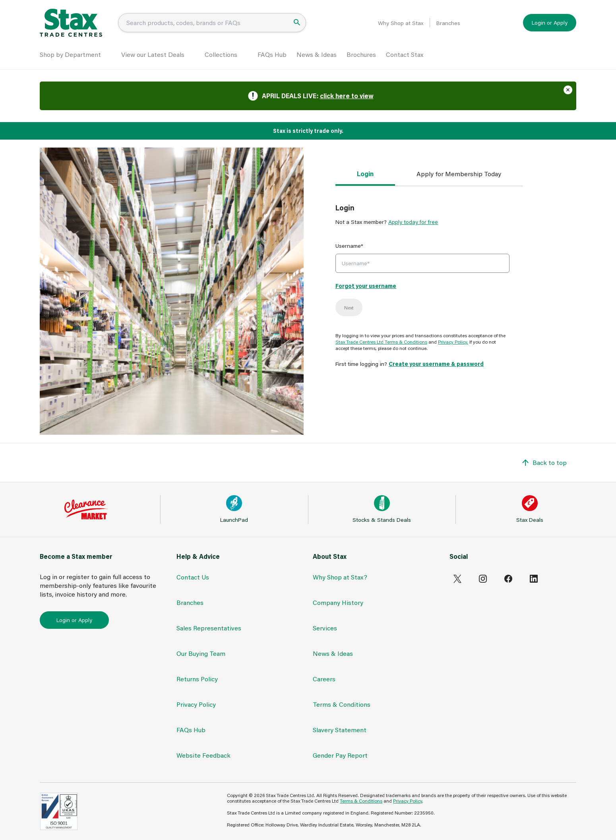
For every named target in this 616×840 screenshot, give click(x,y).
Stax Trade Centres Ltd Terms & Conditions (381, 342)
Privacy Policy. (453, 342)
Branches (448, 23)
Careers (324, 679)
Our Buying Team (201, 653)
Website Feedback (203, 755)
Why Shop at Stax (401, 23)
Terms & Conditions (342, 704)
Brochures (361, 54)
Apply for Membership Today (459, 174)
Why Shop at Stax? (340, 577)
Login (365, 174)
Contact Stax (405, 54)
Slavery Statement (340, 730)
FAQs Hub (272, 54)
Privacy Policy (196, 704)
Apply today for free (413, 222)
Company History (338, 602)
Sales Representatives (209, 628)
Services (325, 628)
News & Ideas (317, 54)
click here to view (347, 96)
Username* (349, 246)
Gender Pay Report (340, 755)
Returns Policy (197, 679)
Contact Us (193, 577)
